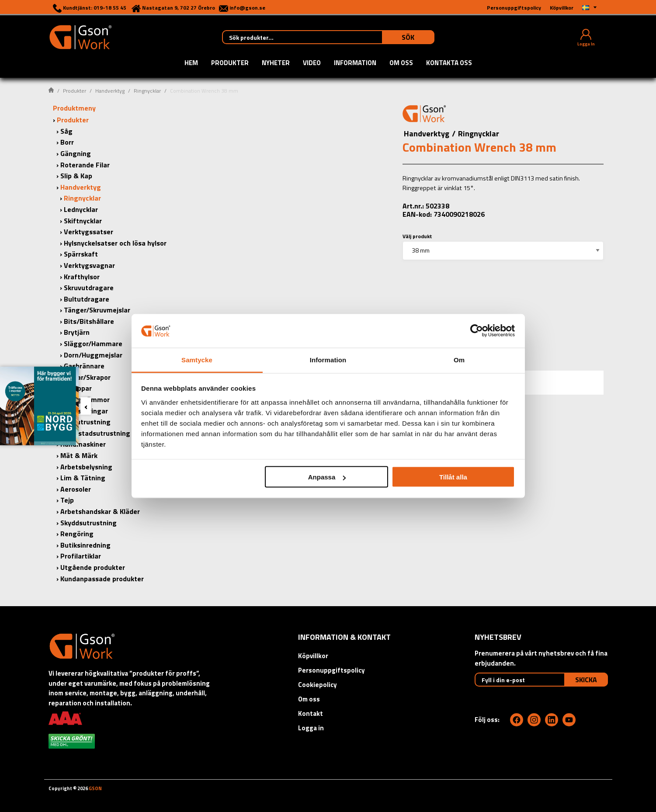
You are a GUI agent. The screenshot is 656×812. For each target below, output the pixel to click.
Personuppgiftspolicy (331, 670)
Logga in (311, 728)
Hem (191, 63)
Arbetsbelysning (86, 467)
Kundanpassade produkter (102, 579)
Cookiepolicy (318, 685)
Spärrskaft (81, 254)
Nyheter (276, 63)
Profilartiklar (81, 556)
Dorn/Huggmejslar (93, 355)
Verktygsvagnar (89, 265)
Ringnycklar (147, 91)
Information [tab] (328, 359)
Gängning (76, 153)
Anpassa (327, 477)
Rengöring (77, 534)
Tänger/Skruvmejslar (97, 310)
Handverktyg (110, 91)
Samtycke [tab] (197, 359)
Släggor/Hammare (93, 344)
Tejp (67, 500)
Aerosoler (76, 489)
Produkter (230, 63)
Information (355, 63)
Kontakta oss (449, 63)
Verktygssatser (89, 232)
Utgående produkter (93, 567)
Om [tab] (459, 359)
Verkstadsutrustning (97, 433)
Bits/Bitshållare (89, 321)
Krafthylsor (82, 277)
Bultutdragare (87, 299)
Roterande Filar (85, 165)
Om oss (401, 63)
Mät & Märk (79, 455)
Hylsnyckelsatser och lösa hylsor (115, 243)
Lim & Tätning (83, 478)
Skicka (586, 680)
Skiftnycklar (83, 221)
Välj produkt (417, 236)
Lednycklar (81, 209)
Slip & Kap (76, 176)
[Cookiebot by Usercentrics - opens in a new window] (477, 331)
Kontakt (311, 713)
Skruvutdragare (89, 288)
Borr (67, 142)
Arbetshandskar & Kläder (100, 511)
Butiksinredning (85, 545)
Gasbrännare (84, 366)
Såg (66, 131)
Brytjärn (77, 332)
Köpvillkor (313, 656)
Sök (408, 37)
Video (312, 63)
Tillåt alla (453, 477)
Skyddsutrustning (89, 523)
